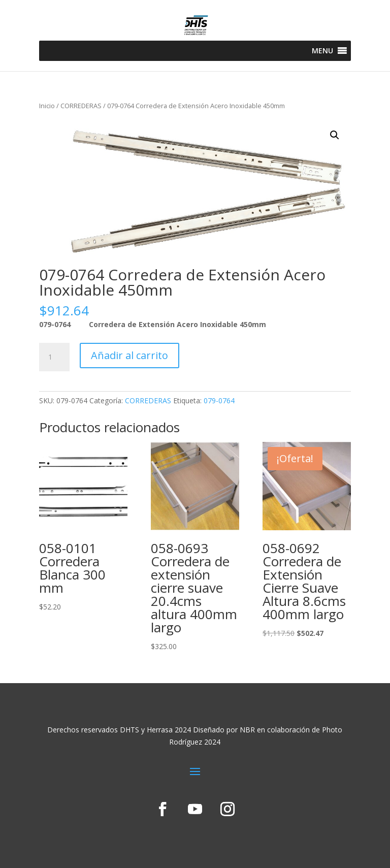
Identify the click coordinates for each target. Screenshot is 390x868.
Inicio (47, 106)
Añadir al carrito (129, 355)
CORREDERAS (81, 106)
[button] (322, 51)
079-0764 (219, 400)
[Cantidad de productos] (54, 357)
